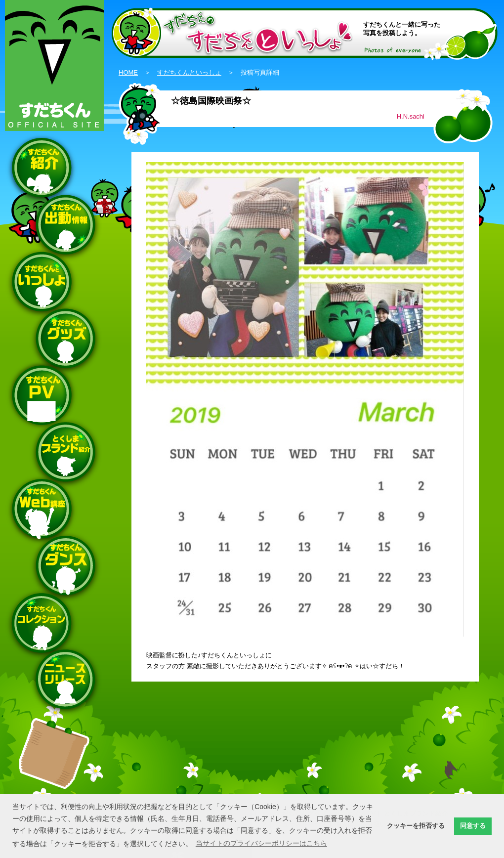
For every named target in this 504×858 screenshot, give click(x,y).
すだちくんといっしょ (189, 72)
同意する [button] (473, 826)
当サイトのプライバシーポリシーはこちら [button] (261, 843)
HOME (128, 72)
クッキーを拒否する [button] (416, 826)
